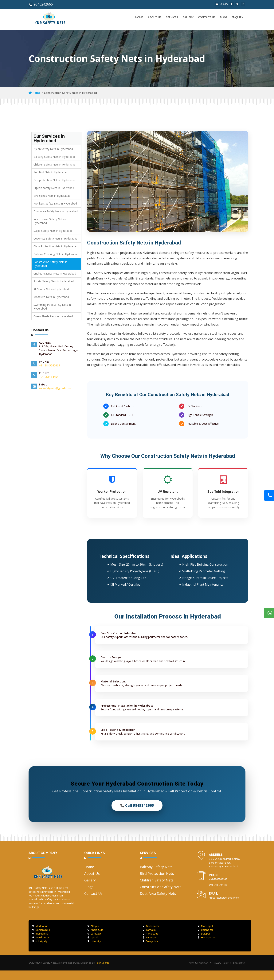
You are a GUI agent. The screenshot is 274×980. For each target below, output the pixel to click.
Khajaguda (95, 930)
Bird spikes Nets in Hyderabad (52, 196)
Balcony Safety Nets (156, 867)
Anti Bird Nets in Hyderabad (51, 172)
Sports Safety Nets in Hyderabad (54, 281)
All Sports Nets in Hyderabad (51, 289)
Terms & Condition (198, 963)
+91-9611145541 (49, 377)
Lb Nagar (94, 934)
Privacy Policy (221, 963)
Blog (223, 17)
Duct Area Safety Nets (158, 893)
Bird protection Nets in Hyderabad (55, 180)
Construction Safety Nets (161, 887)
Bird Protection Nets (157, 873)
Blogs (89, 887)
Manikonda (41, 937)
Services (172, 17)
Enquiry (221, 4)
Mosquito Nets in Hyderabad (51, 297)
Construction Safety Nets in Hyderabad (50, 264)
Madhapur (40, 926)
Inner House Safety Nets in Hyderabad (50, 221)
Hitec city (94, 941)
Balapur (204, 934)
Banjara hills (41, 930)
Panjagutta (151, 934)
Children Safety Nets (157, 880)
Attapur (93, 926)
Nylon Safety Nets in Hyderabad (53, 149)
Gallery (188, 17)
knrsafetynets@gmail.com (55, 388)
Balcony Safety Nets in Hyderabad (55, 157)
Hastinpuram (207, 937)
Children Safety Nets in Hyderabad (55, 164)
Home (139, 17)
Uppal (93, 937)
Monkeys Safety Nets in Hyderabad (55, 203)
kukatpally (40, 941)
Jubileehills (40, 934)
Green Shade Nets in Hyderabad (53, 316)
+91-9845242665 (49, 365)
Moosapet (205, 926)
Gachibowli (151, 926)
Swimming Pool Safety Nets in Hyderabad (52, 307)
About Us (92, 873)
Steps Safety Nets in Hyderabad (53, 231)
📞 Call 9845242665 (137, 805)
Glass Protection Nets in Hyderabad (55, 246)
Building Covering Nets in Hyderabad (56, 254)
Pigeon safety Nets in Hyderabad (54, 188)
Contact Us (93, 893)
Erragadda (150, 941)
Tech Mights (102, 963)
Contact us (207, 17)
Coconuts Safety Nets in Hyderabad (55, 238)
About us (155, 17)
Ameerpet (150, 937)
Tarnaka (149, 930)
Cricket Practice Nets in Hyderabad (55, 273)
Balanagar (205, 930)
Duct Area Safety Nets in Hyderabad (56, 211)
